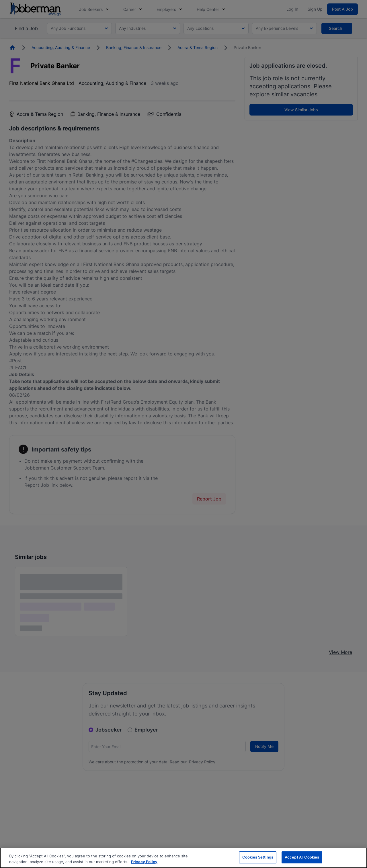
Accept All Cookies (302, 857)
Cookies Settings (258, 857)
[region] (183, 858)
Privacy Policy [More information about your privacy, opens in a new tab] (144, 862)
